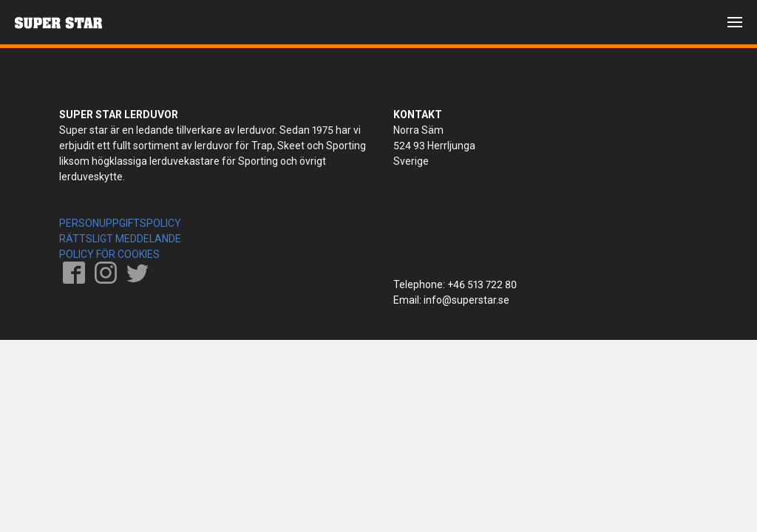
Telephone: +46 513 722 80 (455, 284)
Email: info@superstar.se (451, 300)
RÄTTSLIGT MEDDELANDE (120, 239)
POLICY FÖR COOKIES (109, 254)
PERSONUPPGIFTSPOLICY (120, 223)
